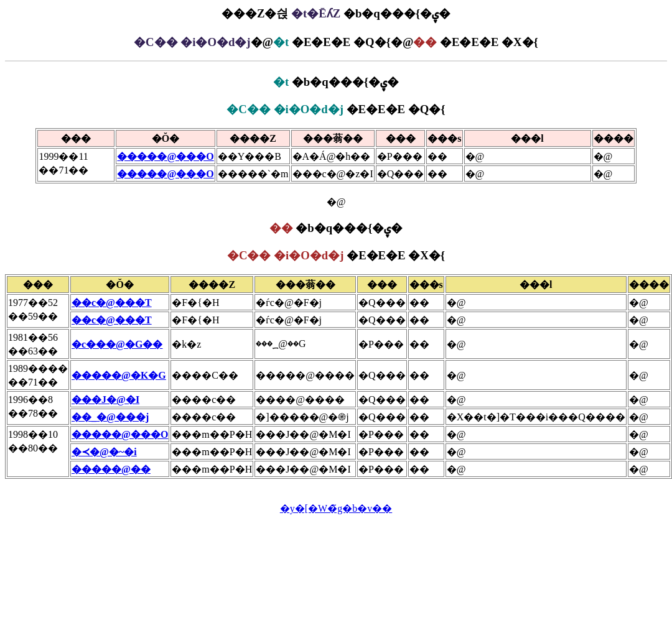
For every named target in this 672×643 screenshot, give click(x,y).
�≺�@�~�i (104, 452)
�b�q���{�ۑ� (336, 82)
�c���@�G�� (117, 344)
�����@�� (111, 469)
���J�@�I (105, 400)
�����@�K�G (119, 375)
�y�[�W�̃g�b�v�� (336, 508)
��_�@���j (110, 417)
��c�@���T (112, 303)
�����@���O (165, 156)
